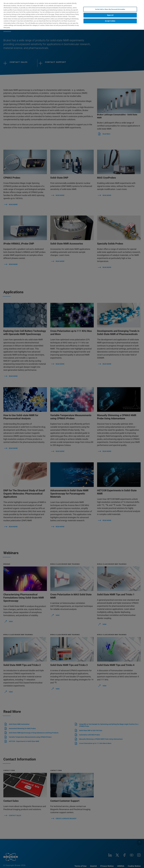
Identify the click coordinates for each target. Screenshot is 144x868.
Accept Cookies (110, 21)
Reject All (110, 15)
